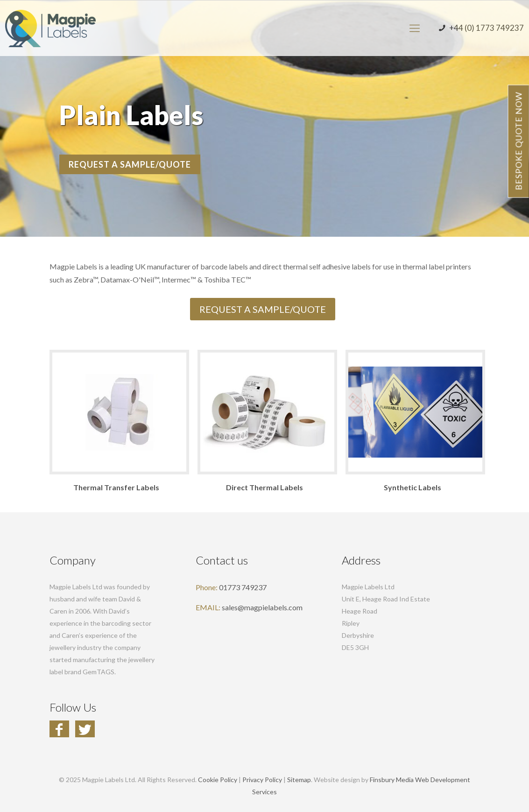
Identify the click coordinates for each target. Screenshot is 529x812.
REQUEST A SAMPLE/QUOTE (130, 164)
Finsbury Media (392, 780)
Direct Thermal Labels (264, 487)
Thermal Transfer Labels (116, 487)
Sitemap (299, 780)
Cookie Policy (218, 780)
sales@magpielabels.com (262, 607)
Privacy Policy (262, 780)
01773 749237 (243, 587)
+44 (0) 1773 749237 (480, 28)
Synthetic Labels (413, 487)
